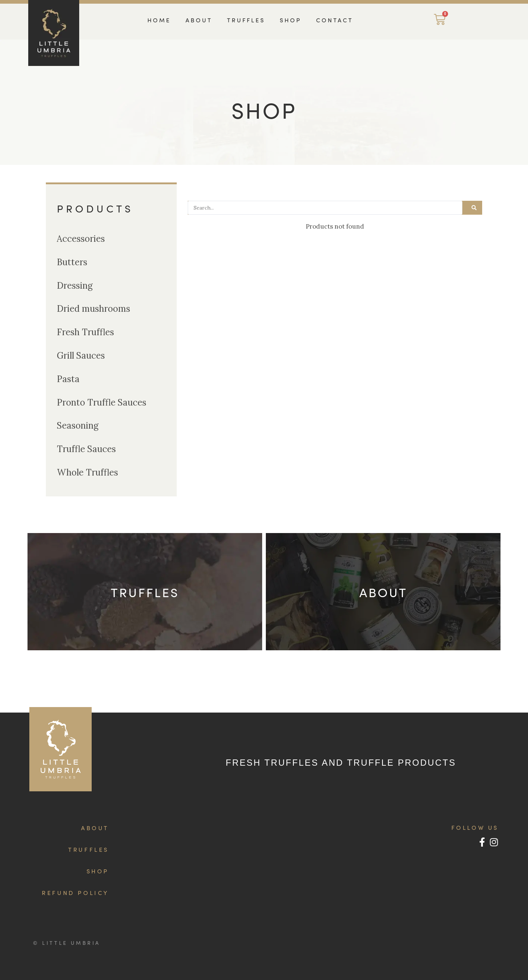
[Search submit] (474, 208)
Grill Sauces (81, 356)
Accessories (81, 239)
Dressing (75, 286)
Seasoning (78, 426)
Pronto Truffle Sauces (102, 402)
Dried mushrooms (93, 309)
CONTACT (335, 20)
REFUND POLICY (75, 892)
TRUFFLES (246, 20)
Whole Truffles (87, 472)
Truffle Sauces (86, 449)
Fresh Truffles (85, 332)
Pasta (68, 379)
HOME (159, 20)
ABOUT (199, 20)
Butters (72, 262)
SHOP (291, 20)
